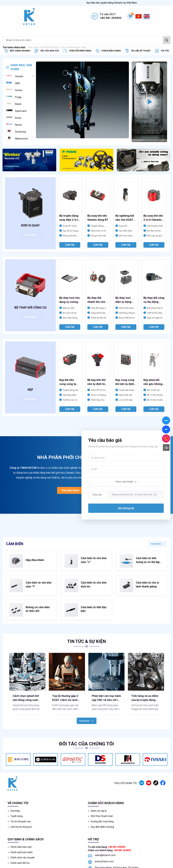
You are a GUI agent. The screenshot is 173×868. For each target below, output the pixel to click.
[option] (82, 102)
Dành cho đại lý (99, 793)
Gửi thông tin (126, 510)
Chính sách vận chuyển (23, 839)
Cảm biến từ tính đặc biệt (93, 594)
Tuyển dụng (17, 798)
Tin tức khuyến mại (21, 803)
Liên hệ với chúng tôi (21, 809)
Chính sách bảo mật (21, 829)
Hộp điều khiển (32, 559)
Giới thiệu (15, 793)
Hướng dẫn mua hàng (102, 803)
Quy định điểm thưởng (102, 809)
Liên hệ (70, 245)
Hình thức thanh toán (102, 798)
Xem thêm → (157, 546)
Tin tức (165, 51)
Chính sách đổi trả (20, 845)
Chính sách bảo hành (22, 834)
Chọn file (97, 497)
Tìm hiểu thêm (71, 491)
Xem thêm (30, 235)
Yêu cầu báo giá (50, 51)
